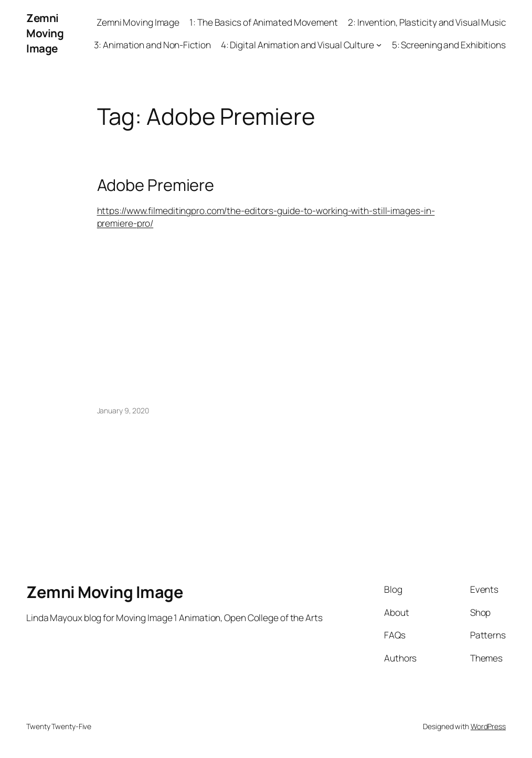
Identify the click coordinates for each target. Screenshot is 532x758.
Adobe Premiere (156, 185)
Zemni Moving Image (45, 33)
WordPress (488, 726)
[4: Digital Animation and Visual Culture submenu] (379, 45)
